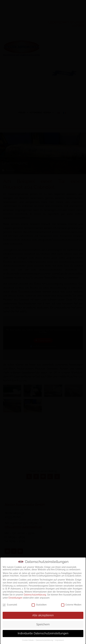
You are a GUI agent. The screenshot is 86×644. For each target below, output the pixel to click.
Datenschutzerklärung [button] (45, 640)
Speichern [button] (43, 624)
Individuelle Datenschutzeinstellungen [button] (43, 633)
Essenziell (10, 605)
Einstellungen (15, 598)
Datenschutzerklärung (35, 595)
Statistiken (39, 605)
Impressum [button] (60, 640)
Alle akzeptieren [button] (43, 615)
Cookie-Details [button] (28, 640)
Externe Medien (71, 605)
